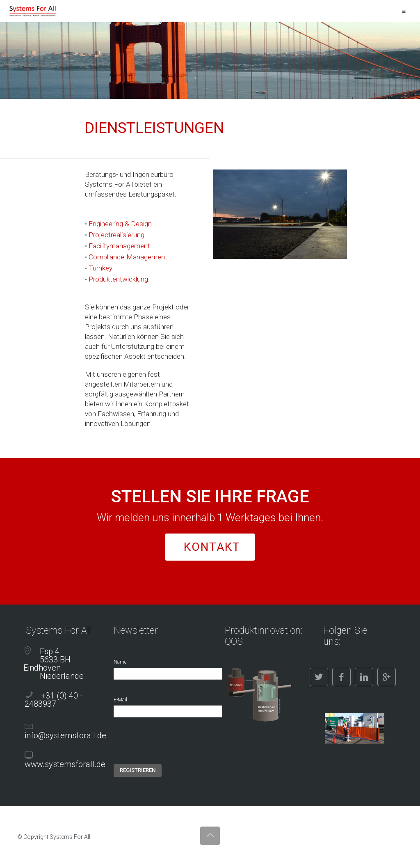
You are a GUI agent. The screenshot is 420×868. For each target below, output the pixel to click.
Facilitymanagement (119, 246)
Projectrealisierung (116, 235)
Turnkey (100, 268)
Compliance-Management (128, 257)
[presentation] (176, 748)
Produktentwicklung (118, 279)
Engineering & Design (120, 224)
